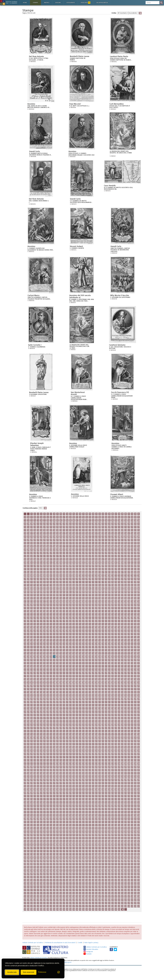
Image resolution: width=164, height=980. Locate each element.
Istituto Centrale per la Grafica (33, 943)
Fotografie (71, 3)
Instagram (88, 952)
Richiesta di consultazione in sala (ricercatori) (60, 943)
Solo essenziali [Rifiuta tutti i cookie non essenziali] (29, 972)
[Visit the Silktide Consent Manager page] (59, 972)
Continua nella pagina (30, 508)
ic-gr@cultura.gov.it (66, 962)
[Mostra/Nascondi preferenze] (42, 972)
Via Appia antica (102, 3)
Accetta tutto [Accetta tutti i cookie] (12, 972)
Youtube (88, 954)
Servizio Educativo (91, 949)
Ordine (114, 13)
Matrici (47, 3)
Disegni (58, 3)
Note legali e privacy (91, 943)
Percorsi (86, 3)
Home (25, 3)
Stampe (35, 3)
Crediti (80, 943)
